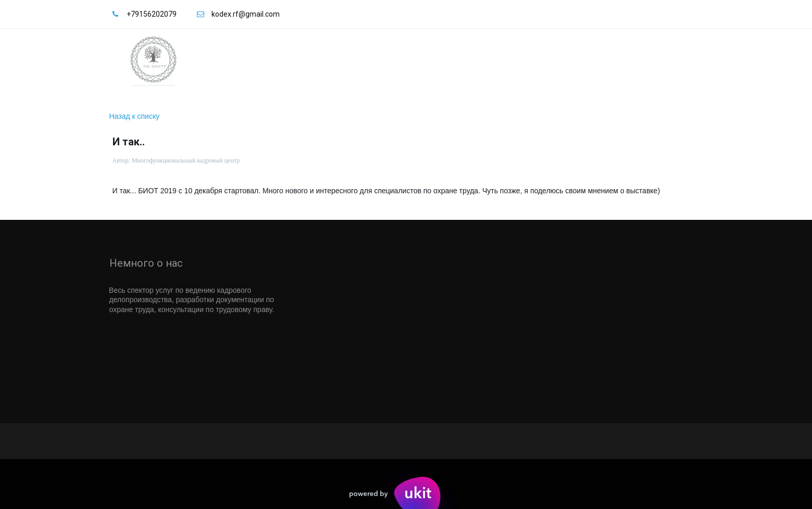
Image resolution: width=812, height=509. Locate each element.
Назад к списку (135, 116)
